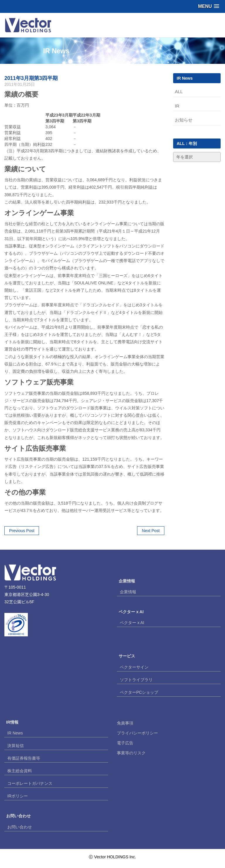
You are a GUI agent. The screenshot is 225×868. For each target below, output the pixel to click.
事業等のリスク (131, 753)
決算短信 (16, 746)
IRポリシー (18, 796)
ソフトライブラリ (136, 680)
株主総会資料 (20, 771)
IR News (15, 733)
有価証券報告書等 (24, 758)
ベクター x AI (132, 623)
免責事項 (125, 723)
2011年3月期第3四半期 (31, 78)
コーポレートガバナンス (30, 783)
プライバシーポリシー (137, 733)
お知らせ (184, 120)
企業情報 (128, 592)
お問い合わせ (20, 827)
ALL (179, 92)
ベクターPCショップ (139, 692)
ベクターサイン (134, 667)
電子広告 (125, 743)
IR (177, 106)
